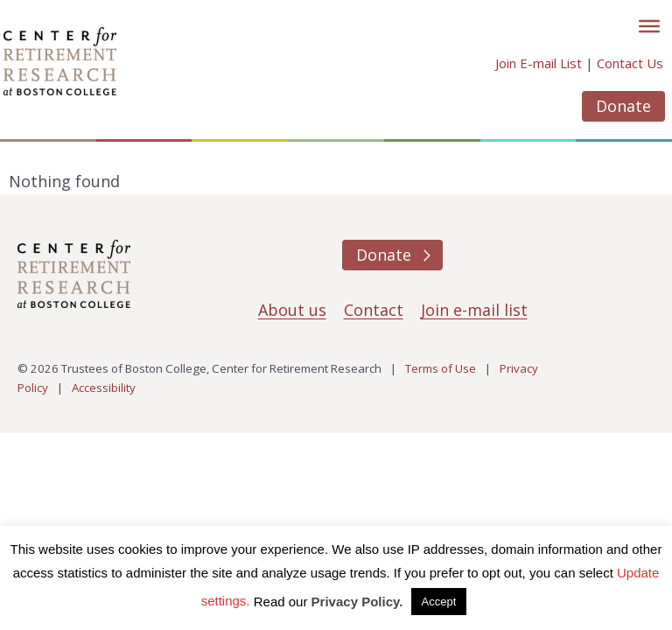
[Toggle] (649, 26)
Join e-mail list (474, 310)
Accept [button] (439, 602)
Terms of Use (441, 368)
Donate (623, 106)
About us (292, 310)
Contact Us (630, 63)
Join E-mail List (539, 63)
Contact (374, 310)
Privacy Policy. (357, 602)
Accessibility (104, 388)
